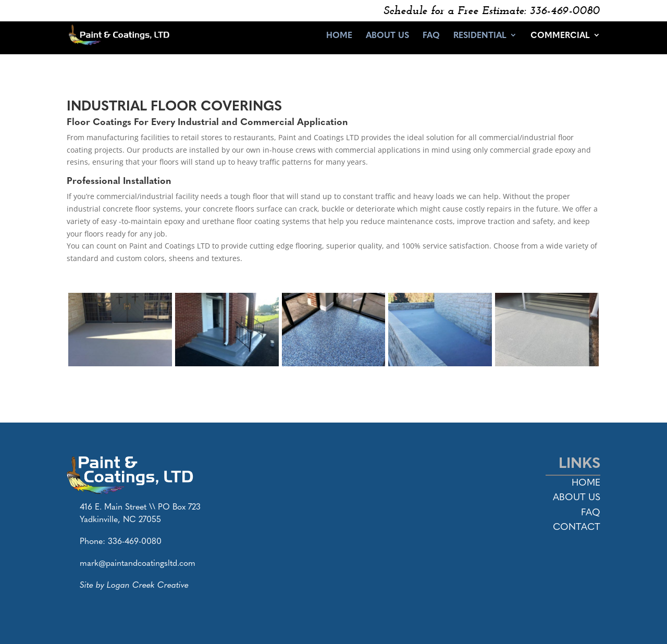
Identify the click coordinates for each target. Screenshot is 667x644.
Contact (577, 526)
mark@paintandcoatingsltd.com (138, 562)
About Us (387, 36)
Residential (480, 36)
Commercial (560, 36)
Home (339, 36)
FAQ (431, 36)
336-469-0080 (135, 541)
